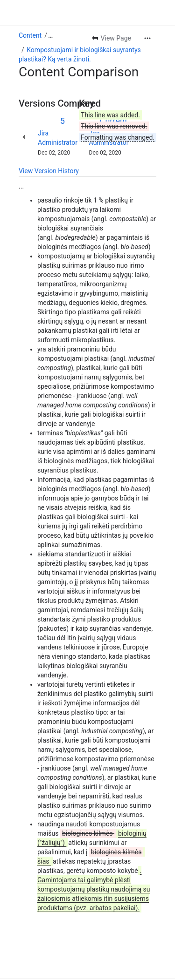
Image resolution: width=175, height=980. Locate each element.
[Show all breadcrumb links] (50, 9)
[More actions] (147, 12)
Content (30, 9)
